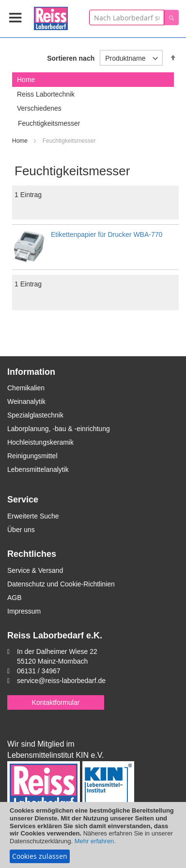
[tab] (93, 80)
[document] (93, 835)
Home (21, 141)
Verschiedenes (39, 108)
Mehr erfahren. (95, 841)
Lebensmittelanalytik (38, 469)
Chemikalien (26, 388)
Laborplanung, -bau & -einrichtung (59, 429)
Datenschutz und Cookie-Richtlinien (61, 584)
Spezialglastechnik (35, 415)
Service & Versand (35, 570)
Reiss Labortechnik (46, 94)
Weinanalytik (26, 401)
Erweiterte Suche (33, 516)
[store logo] (51, 17)
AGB (15, 598)
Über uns (21, 530)
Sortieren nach (71, 58)
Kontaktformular (56, 702)
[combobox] (127, 17)
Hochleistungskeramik (40, 442)
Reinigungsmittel (32, 456)
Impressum (24, 611)
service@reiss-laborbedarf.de (61, 681)
